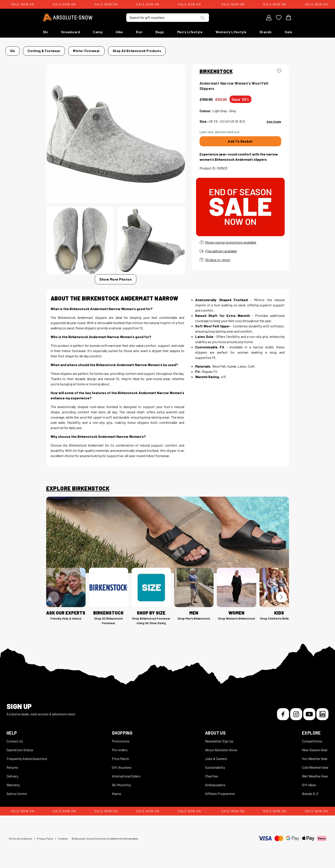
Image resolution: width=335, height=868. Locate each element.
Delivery (12, 780)
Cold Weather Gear (315, 771)
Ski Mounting (121, 789)
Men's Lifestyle (190, 32)
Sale (288, 32)
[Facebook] (283, 718)
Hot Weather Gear (315, 762)
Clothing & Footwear (87, 50)
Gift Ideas (309, 789)
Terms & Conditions (20, 842)
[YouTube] (309, 718)
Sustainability (215, 771)
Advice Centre (17, 797)
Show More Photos (116, 283)
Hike (119, 32)
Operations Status (20, 754)
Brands (266, 32)
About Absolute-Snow (221, 754)
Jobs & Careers (216, 762)
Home (51, 50)
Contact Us (15, 745)
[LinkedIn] (322, 718)
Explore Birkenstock (78, 492)
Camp (98, 32)
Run (139, 32)
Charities (212, 780)
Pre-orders (120, 754)
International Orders (126, 780)
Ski (46, 32)
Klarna (116, 797)
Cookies (63, 842)
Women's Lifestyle (231, 32)
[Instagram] (296, 718)
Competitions (312, 745)
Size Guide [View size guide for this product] (274, 125)
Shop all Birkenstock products (72, 56)
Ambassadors (215, 789)
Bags (160, 32)
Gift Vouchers (122, 771)
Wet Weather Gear (315, 780)
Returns (12, 771)
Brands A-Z (310, 797)
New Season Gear (315, 754)
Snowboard (71, 32)
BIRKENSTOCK (216, 75)
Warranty (13, 789)
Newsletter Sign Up (219, 745)
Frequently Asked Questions (27, 762)
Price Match (120, 762)
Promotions (121, 745)
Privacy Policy (45, 842)
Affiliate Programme (220, 797)
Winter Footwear (123, 50)
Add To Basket (240, 145)
